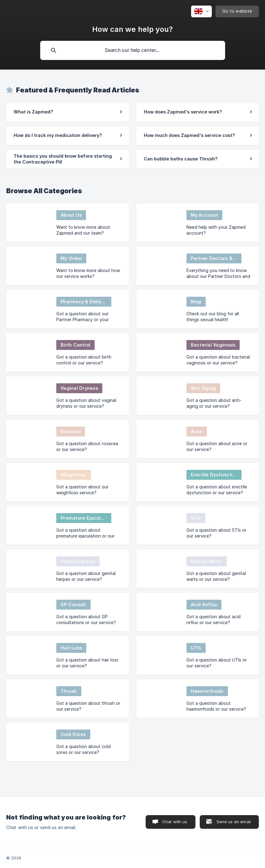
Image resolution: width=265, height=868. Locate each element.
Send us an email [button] (234, 822)
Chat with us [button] (175, 822)
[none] (201, 11)
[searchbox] (133, 50)
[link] (68, 112)
